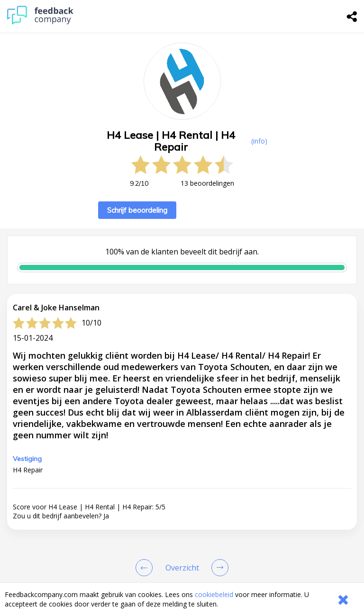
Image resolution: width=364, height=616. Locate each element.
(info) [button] (259, 141)
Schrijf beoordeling (137, 210)
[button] (182, 570)
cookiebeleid (214, 594)
